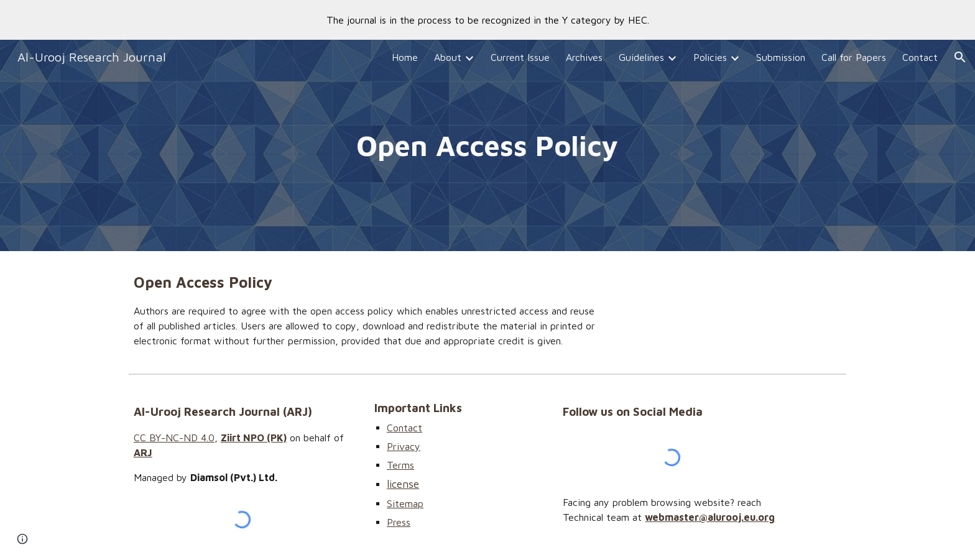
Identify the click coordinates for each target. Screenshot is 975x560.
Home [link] (405, 57)
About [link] (448, 57)
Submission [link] (781, 57)
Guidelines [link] (641, 57)
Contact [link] (920, 57)
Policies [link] (710, 57)
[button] (960, 57)
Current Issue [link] (520, 57)
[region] (487, 20)
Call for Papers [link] (854, 57)
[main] (487, 146)
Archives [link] (584, 57)
